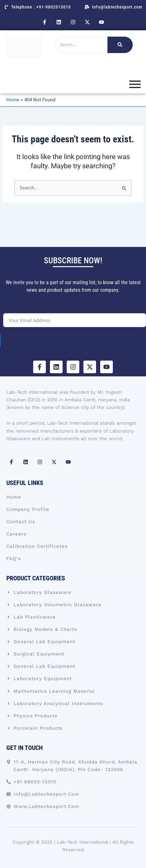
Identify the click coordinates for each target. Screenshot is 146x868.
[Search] (81, 45)
